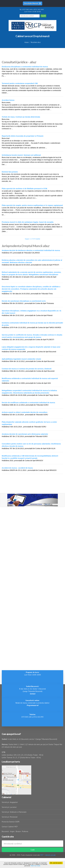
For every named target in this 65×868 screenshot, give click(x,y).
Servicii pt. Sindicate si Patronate (14, 812)
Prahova (25, 831)
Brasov (18, 831)
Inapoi (27, 239)
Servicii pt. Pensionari (10, 817)
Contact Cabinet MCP (10, 827)
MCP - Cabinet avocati (48, 855)
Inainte (38, 239)
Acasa (27, 42)
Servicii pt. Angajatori (10, 802)
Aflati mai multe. (36, 866)
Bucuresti (6, 831)
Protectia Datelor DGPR (11, 822)
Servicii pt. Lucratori (9, 807)
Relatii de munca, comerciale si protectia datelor (33, 703)
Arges (12, 831)
